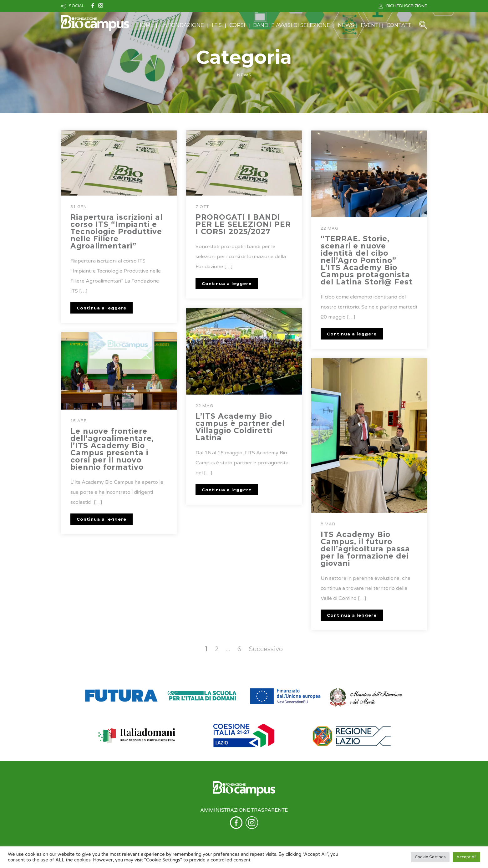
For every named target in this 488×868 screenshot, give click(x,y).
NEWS (346, 25)
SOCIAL (76, 6)
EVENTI (370, 25)
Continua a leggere (102, 308)
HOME (146, 25)
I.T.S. (217, 25)
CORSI (237, 25)
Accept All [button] (466, 857)
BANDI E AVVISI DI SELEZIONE (292, 25)
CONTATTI (400, 25)
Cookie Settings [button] (430, 857)
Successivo (266, 649)
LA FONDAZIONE (182, 25)
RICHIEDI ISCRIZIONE (407, 6)
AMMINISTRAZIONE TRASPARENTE (244, 810)
